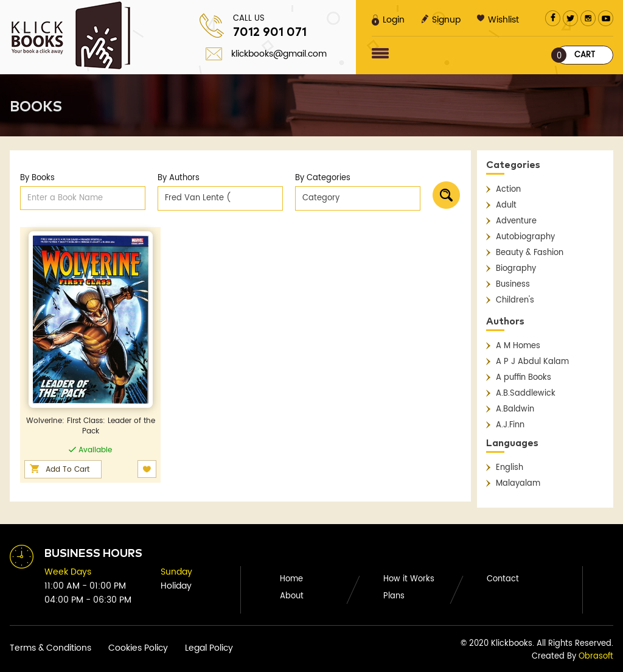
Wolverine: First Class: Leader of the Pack (91, 426)
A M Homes (518, 346)
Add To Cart (68, 470)
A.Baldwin (515, 409)
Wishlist (498, 20)
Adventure (516, 221)
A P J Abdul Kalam (532, 362)
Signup (441, 20)
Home (291, 579)
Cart (576, 55)
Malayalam (518, 484)
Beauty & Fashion (530, 253)
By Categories (323, 178)
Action (508, 190)
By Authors (179, 178)
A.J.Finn (510, 425)
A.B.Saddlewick (526, 394)
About (292, 596)
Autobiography (525, 237)
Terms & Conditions (50, 648)
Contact (503, 579)
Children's (515, 300)
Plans (394, 596)
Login (388, 20)
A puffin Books (524, 378)
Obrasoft (596, 656)
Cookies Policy (138, 648)
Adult (506, 205)
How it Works (409, 579)
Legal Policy (209, 648)
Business (513, 285)
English (510, 468)
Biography (516, 269)
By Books (37, 178)
